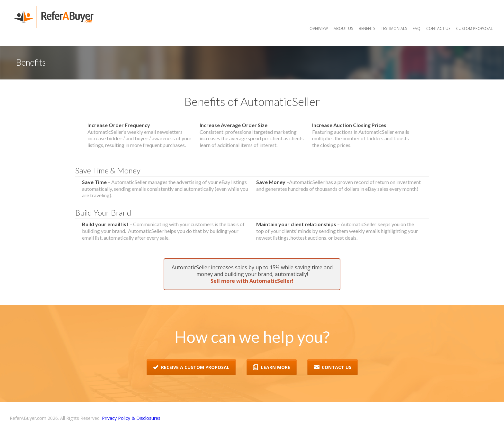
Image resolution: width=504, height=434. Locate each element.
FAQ (417, 28)
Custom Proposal (474, 28)
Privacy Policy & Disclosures (131, 418)
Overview (319, 28)
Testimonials (394, 28)
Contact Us (438, 28)
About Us (343, 28)
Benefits (367, 28)
